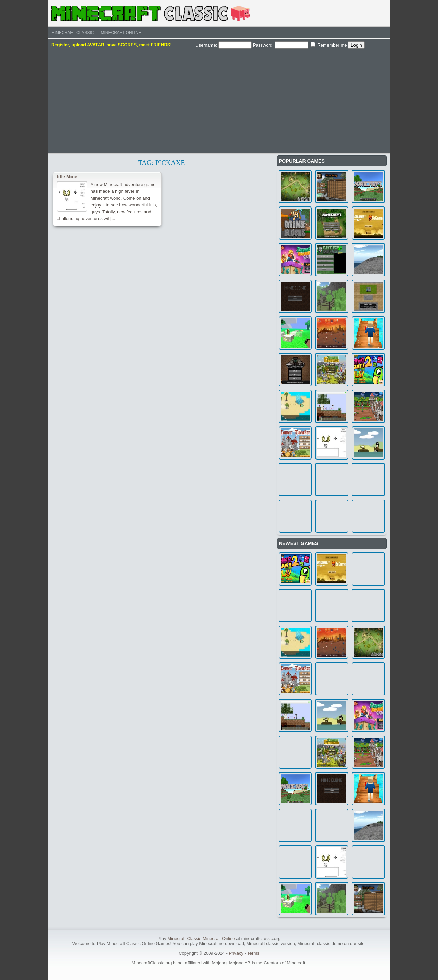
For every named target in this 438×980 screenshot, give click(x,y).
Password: (280, 45)
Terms (253, 953)
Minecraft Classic (73, 33)
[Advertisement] (219, 100)
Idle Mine (67, 177)
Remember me (329, 45)
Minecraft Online (121, 33)
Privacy (236, 953)
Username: (223, 45)
